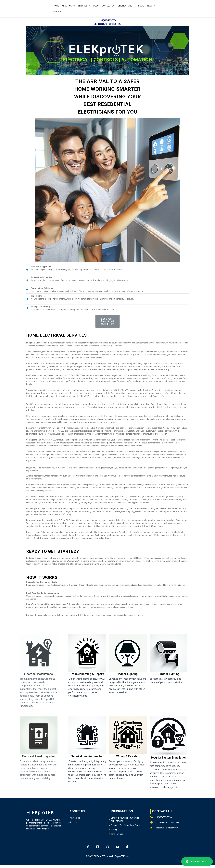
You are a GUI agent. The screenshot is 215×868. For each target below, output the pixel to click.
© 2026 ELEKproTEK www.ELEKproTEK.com (107, 856)
